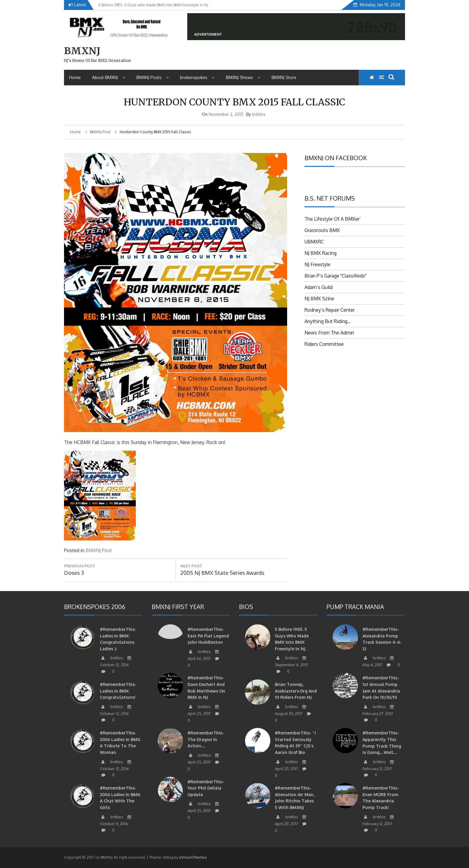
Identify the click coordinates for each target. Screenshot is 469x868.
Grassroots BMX (322, 230)
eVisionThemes (193, 857)
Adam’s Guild (319, 287)
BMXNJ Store (284, 77)
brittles (259, 114)
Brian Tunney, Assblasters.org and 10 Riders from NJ (296, 691)
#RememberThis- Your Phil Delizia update (206, 788)
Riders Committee (324, 344)
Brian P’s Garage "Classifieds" (335, 276)
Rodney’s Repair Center (330, 310)
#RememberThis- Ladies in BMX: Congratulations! (118, 691)
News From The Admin (329, 333)
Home (75, 77)
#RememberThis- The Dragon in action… (206, 739)
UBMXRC (314, 242)
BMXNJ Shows (243, 77)
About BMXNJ (109, 77)
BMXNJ (82, 51)
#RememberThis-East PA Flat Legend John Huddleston (208, 636)
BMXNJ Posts (153, 77)
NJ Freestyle (318, 264)
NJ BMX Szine (319, 299)
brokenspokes (197, 77)
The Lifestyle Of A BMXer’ (333, 219)
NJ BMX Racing (320, 253)
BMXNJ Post (99, 550)
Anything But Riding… (328, 321)
